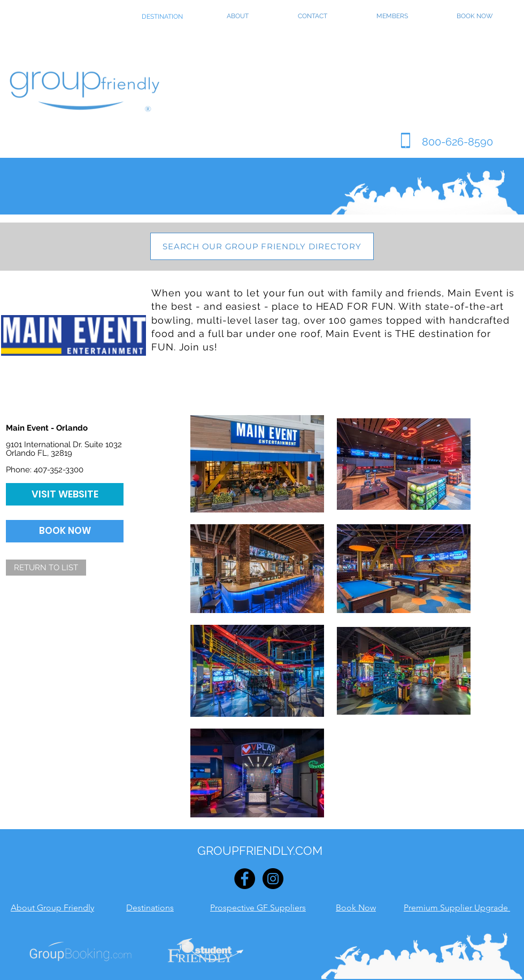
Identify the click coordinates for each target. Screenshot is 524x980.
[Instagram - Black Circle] (273, 879)
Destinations (150, 908)
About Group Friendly (52, 908)
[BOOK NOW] (65, 531)
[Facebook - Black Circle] (245, 879)
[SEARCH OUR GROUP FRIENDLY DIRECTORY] (262, 246)
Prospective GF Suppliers (258, 908)
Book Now (356, 908)
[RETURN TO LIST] (46, 568)
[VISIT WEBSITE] (65, 494)
